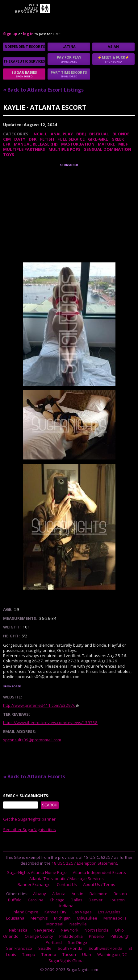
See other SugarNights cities (29, 830)
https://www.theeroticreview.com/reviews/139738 (50, 723)
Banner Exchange (34, 884)
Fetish (47, 139)
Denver (96, 900)
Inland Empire (25, 912)
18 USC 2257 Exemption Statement (84, 863)
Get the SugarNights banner (29, 819)
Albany (40, 894)
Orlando (11, 936)
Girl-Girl (98, 139)
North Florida (97, 930)
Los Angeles (109, 912)
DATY (20, 139)
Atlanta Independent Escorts (99, 872)
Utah (87, 954)
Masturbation (78, 144)
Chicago (57, 900)
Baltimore (98, 894)
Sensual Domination (108, 149)
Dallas (77, 900)
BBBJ (81, 134)
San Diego (77, 942)
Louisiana (15, 918)
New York (70, 930)
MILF (123, 144)
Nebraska (18, 930)
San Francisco (19, 948)
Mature (106, 144)
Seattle (45, 948)
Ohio (119, 930)
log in (28, 34)
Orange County (39, 936)
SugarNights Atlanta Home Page (37, 872)
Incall (40, 134)
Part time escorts (69, 74)
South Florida (70, 948)
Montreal (55, 924)
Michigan (62, 918)
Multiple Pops (65, 149)
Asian (113, 46)
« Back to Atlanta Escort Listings (43, 90)
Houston (117, 900)
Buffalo (15, 900)
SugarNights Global (67, 961)
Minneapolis (115, 918)
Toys (9, 154)
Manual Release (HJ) (36, 144)
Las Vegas (82, 912)
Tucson (69, 954)
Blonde (121, 134)
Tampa (29, 954)
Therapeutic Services (24, 61)
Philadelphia (71, 936)
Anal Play (62, 134)
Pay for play (69, 59)
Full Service (71, 139)
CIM (7, 139)
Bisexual (99, 134)
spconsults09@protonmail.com (32, 740)
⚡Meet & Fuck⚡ (113, 59)
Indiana (66, 906)
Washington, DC (112, 954)
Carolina (36, 900)
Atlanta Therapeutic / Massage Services (67, 879)
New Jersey (44, 930)
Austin (77, 894)
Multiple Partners (24, 149)
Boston (120, 894)
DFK (33, 139)
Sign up (10, 34)
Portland (54, 942)
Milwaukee (87, 918)
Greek (118, 139)
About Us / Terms (99, 884)
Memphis (39, 918)
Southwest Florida (105, 948)
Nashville (78, 924)
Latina (69, 46)
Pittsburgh (120, 936)
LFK (7, 144)
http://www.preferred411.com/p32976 (39, 705)
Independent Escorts (24, 46)
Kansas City (55, 912)
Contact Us (67, 884)
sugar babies (24, 74)
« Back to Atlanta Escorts (34, 776)
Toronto (49, 954)
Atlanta (59, 894)
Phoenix (97, 936)
